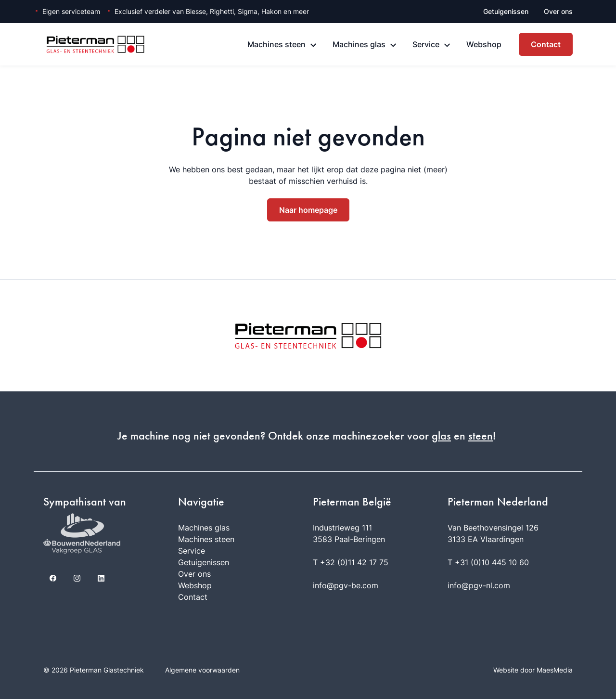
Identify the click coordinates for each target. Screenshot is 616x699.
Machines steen (276, 44)
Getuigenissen (506, 11)
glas (441, 436)
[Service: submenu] (447, 45)
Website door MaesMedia (533, 670)
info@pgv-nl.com (479, 585)
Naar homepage (308, 210)
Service (426, 44)
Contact (546, 44)
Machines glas (359, 44)
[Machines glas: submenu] (393, 45)
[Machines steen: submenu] (313, 45)
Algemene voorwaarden (202, 670)
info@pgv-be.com (346, 585)
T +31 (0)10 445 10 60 (488, 562)
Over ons (558, 11)
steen (481, 436)
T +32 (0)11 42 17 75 (351, 562)
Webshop (484, 44)
